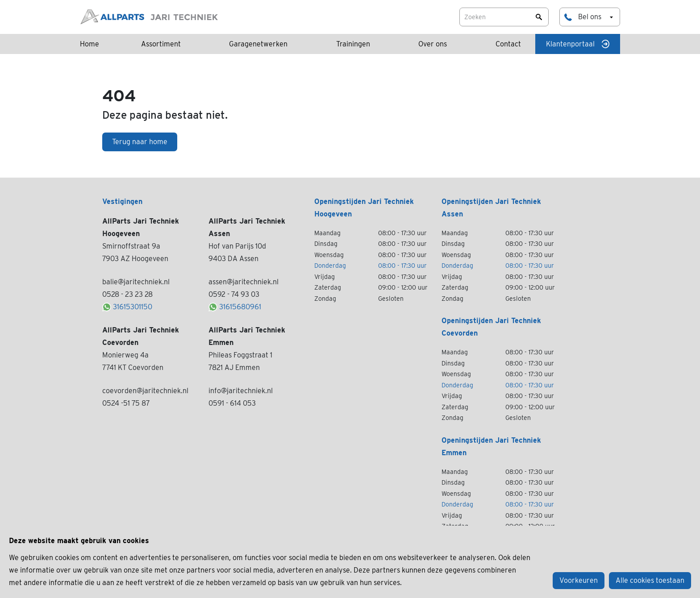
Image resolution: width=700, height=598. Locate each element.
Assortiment (161, 44)
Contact (508, 44)
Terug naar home (140, 142)
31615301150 (127, 307)
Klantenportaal (578, 44)
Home (90, 44)
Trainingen (353, 44)
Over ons (433, 44)
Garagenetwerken (258, 44)
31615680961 (235, 307)
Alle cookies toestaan (650, 580)
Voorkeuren (579, 580)
